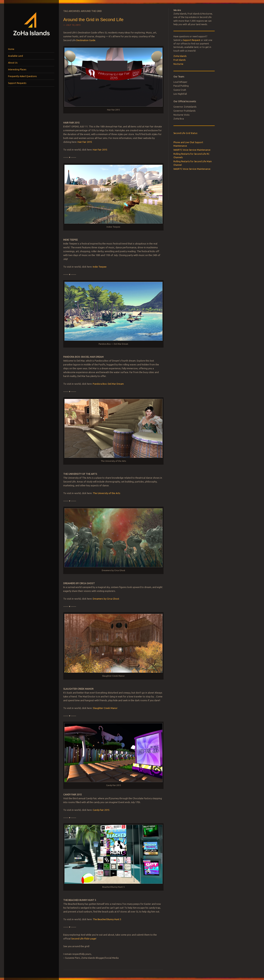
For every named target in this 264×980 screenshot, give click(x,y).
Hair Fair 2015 (85, 142)
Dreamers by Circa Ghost (106, 599)
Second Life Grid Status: (186, 133)
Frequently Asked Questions (22, 76)
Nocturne (178, 64)
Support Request (192, 40)
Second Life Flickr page (84, 939)
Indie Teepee (100, 267)
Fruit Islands (179, 60)
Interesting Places (17, 69)
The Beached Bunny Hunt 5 (107, 919)
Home (11, 49)
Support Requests (17, 83)
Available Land (15, 56)
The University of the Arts (107, 493)
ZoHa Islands (180, 56)
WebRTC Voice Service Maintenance (192, 150)
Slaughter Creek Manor (105, 708)
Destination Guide (86, 40)
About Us (13, 63)
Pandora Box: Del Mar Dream (108, 384)
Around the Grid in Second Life (93, 20)
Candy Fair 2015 (101, 810)
